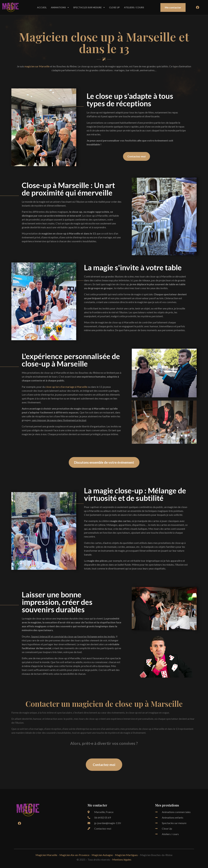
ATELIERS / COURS (134, 7)
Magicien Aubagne (102, 855)
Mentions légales (122, 859)
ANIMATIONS (60, 7)
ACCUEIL (42, 7)
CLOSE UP (114, 7)
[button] (173, 7)
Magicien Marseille (46, 855)
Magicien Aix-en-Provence (74, 855)
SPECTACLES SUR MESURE (89, 7)
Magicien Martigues (126, 855)
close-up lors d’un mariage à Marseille (66, 387)
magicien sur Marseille (37, 66)
